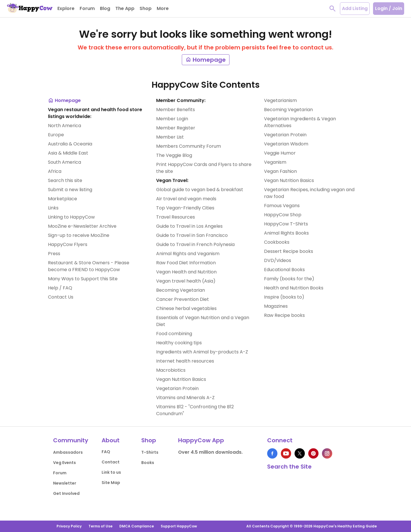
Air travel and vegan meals (186, 199)
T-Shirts (150, 452)
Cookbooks (277, 242)
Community (71, 440)
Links (53, 208)
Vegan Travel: (172, 180)
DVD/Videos (278, 260)
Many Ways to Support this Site (83, 279)
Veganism (275, 162)
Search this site (65, 180)
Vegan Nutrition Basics (181, 379)
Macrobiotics (171, 370)
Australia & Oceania (70, 144)
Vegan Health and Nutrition (186, 272)
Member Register (176, 128)
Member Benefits (176, 110)
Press (54, 254)
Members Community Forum (189, 146)
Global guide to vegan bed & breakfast (200, 190)
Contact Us (61, 297)
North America (65, 126)
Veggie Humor (280, 153)
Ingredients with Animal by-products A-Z (202, 352)
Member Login (172, 119)
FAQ (106, 452)
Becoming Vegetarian (181, 290)
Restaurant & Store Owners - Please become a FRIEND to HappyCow (89, 266)
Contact (111, 462)
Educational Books (284, 270)
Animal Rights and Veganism (188, 254)
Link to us (111, 472)
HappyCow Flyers (68, 244)
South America (65, 162)
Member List (170, 137)
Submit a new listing (70, 190)
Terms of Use (100, 526)
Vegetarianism (280, 100)
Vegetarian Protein (177, 388)
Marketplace (63, 199)
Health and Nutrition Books (294, 288)
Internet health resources (185, 361)
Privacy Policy (69, 526)
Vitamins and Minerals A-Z (185, 398)
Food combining (174, 334)
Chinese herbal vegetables (186, 308)
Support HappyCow (179, 526)
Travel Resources (176, 217)
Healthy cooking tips (179, 343)
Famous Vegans (282, 206)
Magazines (276, 306)
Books (148, 463)
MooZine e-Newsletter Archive (82, 226)
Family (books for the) (289, 279)
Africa (55, 171)
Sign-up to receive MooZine (79, 235)
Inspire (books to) (284, 297)
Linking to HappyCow (71, 217)
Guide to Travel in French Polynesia (195, 244)
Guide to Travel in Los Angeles (189, 226)
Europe (56, 135)
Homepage (206, 60)
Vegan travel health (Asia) (186, 281)
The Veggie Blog (174, 155)
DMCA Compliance (137, 526)
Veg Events (65, 463)
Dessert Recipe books (289, 251)
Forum (60, 473)
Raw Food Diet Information (186, 263)
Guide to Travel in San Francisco (192, 235)
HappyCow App (201, 440)
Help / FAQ (60, 288)
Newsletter (65, 483)
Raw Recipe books (284, 315)
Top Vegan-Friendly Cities (185, 208)
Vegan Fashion (280, 171)
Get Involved (66, 493)
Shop (149, 440)
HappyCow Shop (283, 215)
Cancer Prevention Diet (183, 299)
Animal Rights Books (286, 233)
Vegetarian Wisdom (286, 144)
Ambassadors (68, 452)
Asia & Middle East (68, 153)
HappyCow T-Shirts (286, 224)
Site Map (111, 483)
